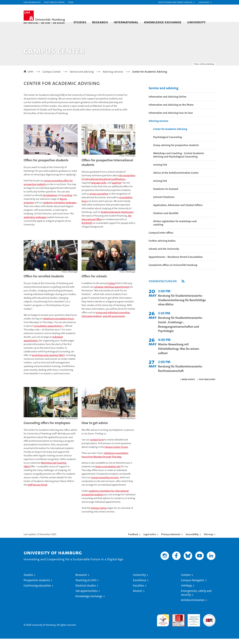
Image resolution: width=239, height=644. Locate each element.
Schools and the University (164, 254)
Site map (209, 540)
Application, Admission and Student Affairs (178, 210)
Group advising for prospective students (176, 150)
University (196, 22)
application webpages (35, 223)
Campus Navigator (193, 586)
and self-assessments (114, 321)
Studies (80, 22)
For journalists (32, 2)
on (132, 217)
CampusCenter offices (161, 238)
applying (116, 188)
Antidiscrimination (193, 605)
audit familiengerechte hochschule (163, 624)
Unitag (111, 289)
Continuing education (37, 591)
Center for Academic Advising (170, 134)
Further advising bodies (162, 246)
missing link (160, 170)
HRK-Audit (193, 621)
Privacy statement (171, 540)
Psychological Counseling (168, 142)
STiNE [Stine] (71, 2)
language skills (99, 188)
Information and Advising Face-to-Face (171, 118)
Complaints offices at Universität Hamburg (173, 270)
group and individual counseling (113, 318)
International (126, 22)
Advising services (158, 126)
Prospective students (37, 586)
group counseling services (105, 483)
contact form (97, 445)
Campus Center (99, 513)
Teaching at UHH (86, 586)
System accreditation (209, 623)
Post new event (207, 385)
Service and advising (163, 93)
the (130, 221)
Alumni (138, 596)
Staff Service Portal (54, 2)
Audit (175, 621)
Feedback (133, 540)
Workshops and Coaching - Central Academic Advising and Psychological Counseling (179, 160)
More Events (188, 385)
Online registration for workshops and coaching (175, 228)
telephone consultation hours (59, 324)
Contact (186, 580)
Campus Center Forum (116, 452)
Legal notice (150, 540)
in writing (67, 201)
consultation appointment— (49, 331)
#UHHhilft (87, 228)
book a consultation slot (108, 472)
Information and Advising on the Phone (171, 110)
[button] (177, 2)
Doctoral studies (86, 591)
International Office (92, 225)
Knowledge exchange (163, 22)
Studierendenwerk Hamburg (116, 217)
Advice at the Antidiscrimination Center (176, 178)
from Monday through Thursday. (105, 462)
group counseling (99, 199)
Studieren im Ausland (166, 194)
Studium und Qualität (166, 218)
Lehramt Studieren (164, 202)
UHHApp (186, 591)
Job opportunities (87, 596)
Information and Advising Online (168, 102)
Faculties (138, 591)
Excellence (140, 586)
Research (100, 22)
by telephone (50, 201)
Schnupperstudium (92, 321)
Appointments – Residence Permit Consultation (176, 262)
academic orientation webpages (60, 208)
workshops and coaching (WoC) (48, 360)
